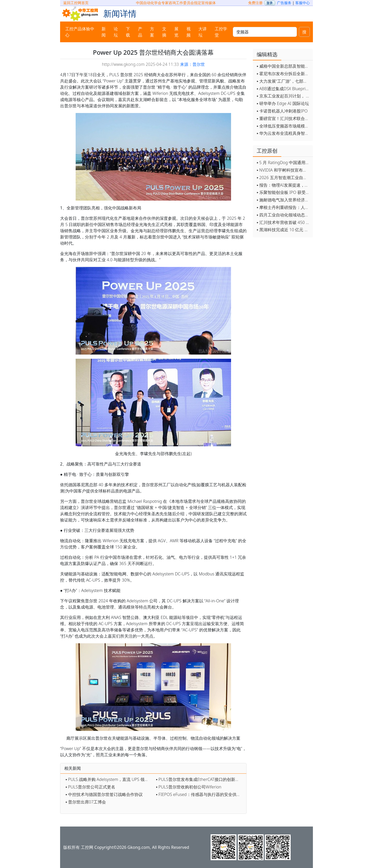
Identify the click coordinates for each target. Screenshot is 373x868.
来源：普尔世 (192, 64)
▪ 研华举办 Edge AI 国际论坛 (283, 103)
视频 (189, 32)
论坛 (116, 32)
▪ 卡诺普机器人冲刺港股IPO (282, 111)
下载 (128, 32)
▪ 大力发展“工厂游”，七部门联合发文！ (284, 81)
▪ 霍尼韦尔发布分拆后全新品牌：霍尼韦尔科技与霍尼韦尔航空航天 (284, 74)
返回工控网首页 (76, 3)
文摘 (164, 32)
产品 (140, 32)
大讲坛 (203, 32)
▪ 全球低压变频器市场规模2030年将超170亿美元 (284, 126)
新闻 (104, 32)
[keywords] (265, 32)
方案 (152, 32)
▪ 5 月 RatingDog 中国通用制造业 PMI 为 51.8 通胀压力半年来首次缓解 (284, 163)
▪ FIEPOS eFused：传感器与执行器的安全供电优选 (200, 794)
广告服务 (284, 3)
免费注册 (255, 3)
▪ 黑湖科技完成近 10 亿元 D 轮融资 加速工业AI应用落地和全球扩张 (284, 230)
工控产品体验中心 (80, 32)
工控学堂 (221, 32)
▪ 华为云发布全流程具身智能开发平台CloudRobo (284, 133)
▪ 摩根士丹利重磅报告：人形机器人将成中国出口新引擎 (284, 207)
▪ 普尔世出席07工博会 (86, 802)
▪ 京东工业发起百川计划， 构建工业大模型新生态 (284, 96)
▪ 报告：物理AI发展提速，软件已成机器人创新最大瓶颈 (284, 185)
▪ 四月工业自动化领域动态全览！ (284, 215)
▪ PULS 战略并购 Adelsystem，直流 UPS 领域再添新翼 (109, 779)
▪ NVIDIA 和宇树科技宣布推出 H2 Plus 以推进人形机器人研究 (284, 170)
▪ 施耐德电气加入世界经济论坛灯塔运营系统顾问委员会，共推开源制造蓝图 (284, 200)
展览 (176, 32)
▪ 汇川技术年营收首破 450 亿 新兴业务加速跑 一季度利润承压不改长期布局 (284, 222)
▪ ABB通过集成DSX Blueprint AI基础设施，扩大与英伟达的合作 (284, 89)
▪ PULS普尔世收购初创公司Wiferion (189, 787)
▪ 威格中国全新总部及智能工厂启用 (284, 66)
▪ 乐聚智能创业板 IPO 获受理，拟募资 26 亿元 (284, 192)
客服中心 (303, 3)
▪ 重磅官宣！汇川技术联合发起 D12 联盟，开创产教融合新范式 (284, 118)
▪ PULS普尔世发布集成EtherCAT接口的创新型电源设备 (200, 779)
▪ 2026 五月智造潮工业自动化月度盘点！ (284, 178)
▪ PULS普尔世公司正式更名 (90, 787)
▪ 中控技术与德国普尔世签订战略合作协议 (104, 794)
